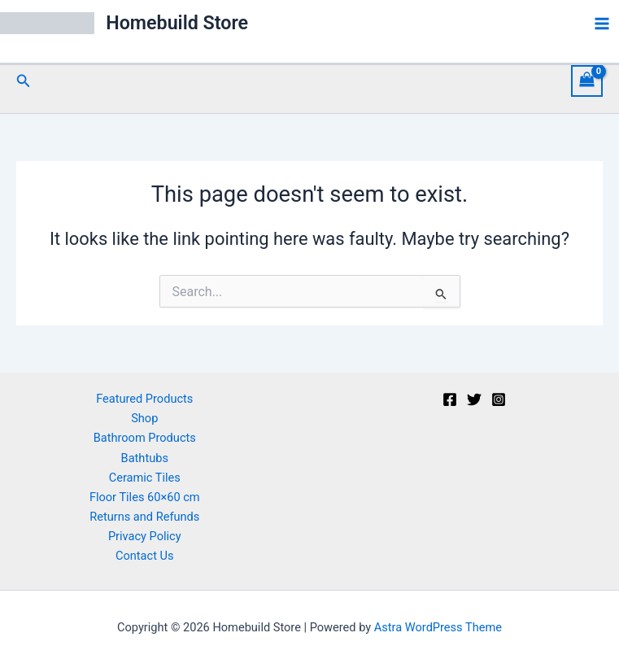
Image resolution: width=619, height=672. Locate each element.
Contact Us (145, 556)
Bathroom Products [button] (145, 438)
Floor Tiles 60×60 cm (145, 497)
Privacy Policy (145, 536)
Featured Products (144, 399)
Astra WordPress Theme (438, 627)
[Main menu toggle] (602, 24)
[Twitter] (474, 399)
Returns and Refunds (144, 517)
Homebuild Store (181, 24)
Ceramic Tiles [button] (145, 478)
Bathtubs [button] (145, 458)
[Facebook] (450, 399)
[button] (24, 81)
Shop (144, 418)
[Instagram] (499, 399)
